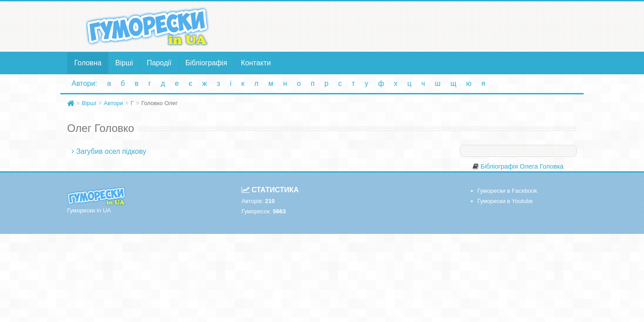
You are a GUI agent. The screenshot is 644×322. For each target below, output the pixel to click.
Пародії (159, 63)
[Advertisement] (409, 26)
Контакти (256, 63)
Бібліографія (206, 63)
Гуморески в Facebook (508, 191)
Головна (88, 63)
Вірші (124, 63)
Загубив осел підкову (111, 151)
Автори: (84, 83)
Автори (113, 103)
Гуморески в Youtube (505, 201)
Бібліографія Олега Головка (522, 166)
